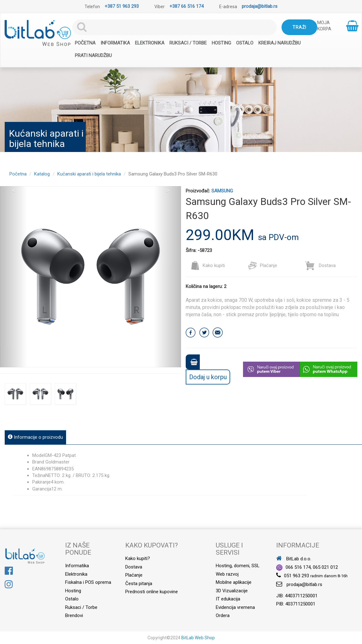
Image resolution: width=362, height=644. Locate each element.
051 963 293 (297, 576)
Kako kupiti (208, 265)
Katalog (42, 174)
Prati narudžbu (93, 55)
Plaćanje (262, 265)
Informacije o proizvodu (35, 437)
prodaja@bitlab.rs (260, 6)
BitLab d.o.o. (294, 559)
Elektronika (150, 43)
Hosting (221, 43)
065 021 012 (325, 567)
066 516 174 (298, 567)
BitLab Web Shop (198, 638)
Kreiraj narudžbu (279, 43)
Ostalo (245, 43)
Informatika (115, 43)
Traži (299, 27)
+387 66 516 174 (186, 6)
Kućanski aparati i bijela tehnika (89, 174)
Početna (85, 43)
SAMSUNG (222, 191)
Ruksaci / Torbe (188, 43)
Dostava (320, 265)
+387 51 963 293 (122, 6)
